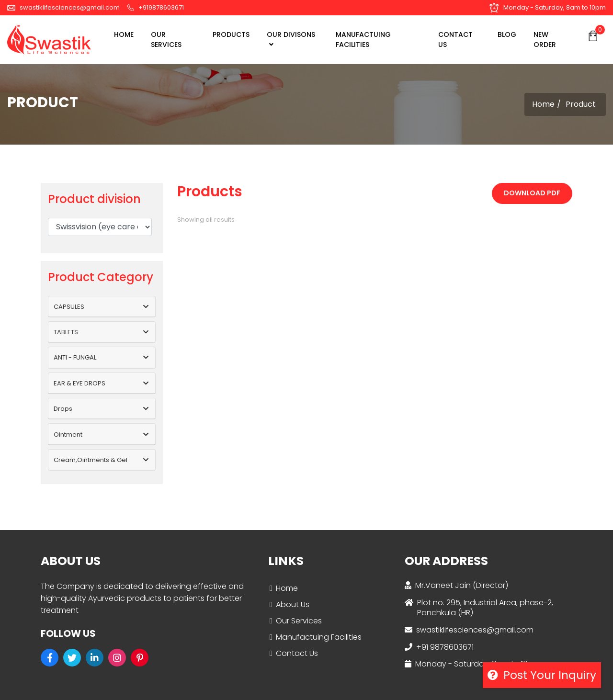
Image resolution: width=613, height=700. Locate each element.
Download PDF (532, 193)
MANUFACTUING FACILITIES (363, 40)
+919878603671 (155, 7)
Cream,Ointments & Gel (91, 460)
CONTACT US (455, 40)
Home (124, 34)
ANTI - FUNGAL (75, 357)
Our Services (299, 621)
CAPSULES (69, 307)
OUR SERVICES (166, 40)
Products (231, 34)
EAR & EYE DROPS (79, 383)
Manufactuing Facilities (319, 637)
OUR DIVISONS (291, 39)
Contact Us (297, 653)
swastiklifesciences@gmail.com (63, 7)
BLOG (507, 34)
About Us (293, 604)
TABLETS (66, 332)
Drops (63, 409)
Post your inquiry (542, 675)
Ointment (68, 435)
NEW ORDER (545, 40)
